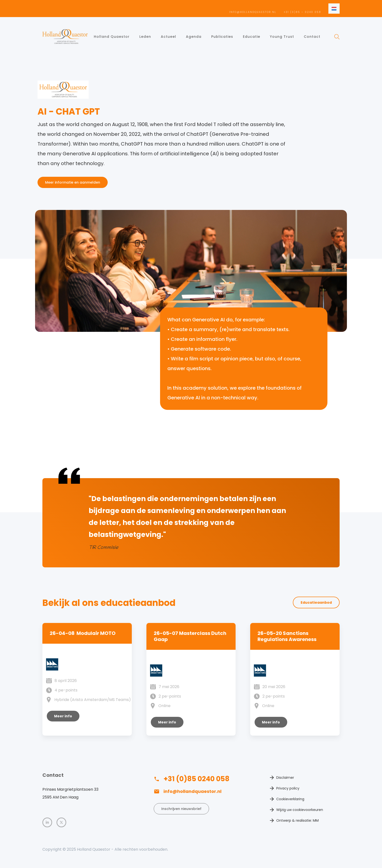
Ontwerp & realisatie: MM (297, 820)
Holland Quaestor (112, 37)
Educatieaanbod (316, 602)
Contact (312, 37)
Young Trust (282, 37)
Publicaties (222, 37)
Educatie (252, 37)
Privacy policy (288, 788)
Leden (145, 37)
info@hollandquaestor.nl (253, 12)
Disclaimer (285, 778)
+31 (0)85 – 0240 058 (302, 12)
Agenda (194, 37)
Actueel (168, 37)
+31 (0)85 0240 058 (196, 779)
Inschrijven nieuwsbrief (181, 809)
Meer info (63, 716)
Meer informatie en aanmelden (73, 182)
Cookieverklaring (290, 799)
